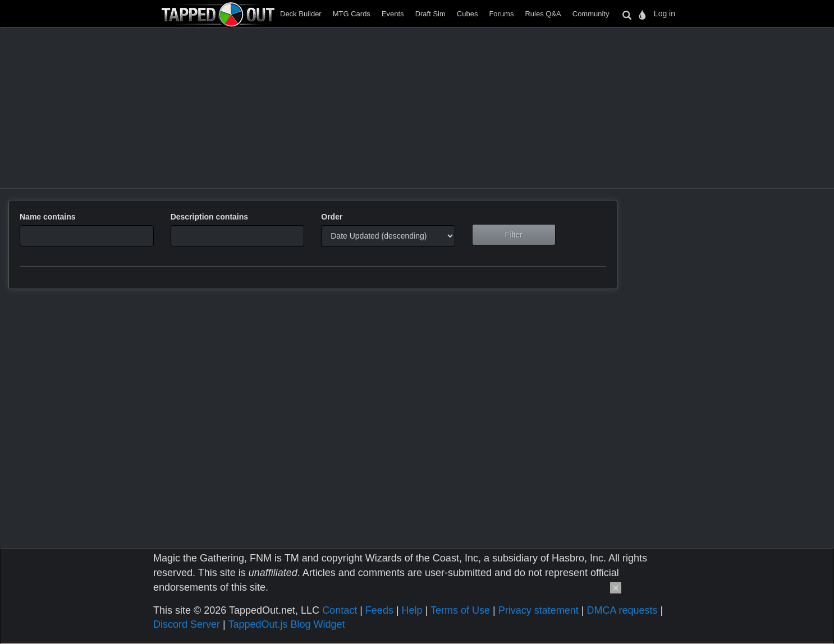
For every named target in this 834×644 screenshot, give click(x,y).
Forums (501, 14)
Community (591, 14)
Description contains (209, 217)
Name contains (48, 217)
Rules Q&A (543, 14)
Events (393, 14)
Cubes (468, 14)
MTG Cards (352, 14)
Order (332, 217)
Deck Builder (301, 14)
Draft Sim (430, 14)
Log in (665, 13)
